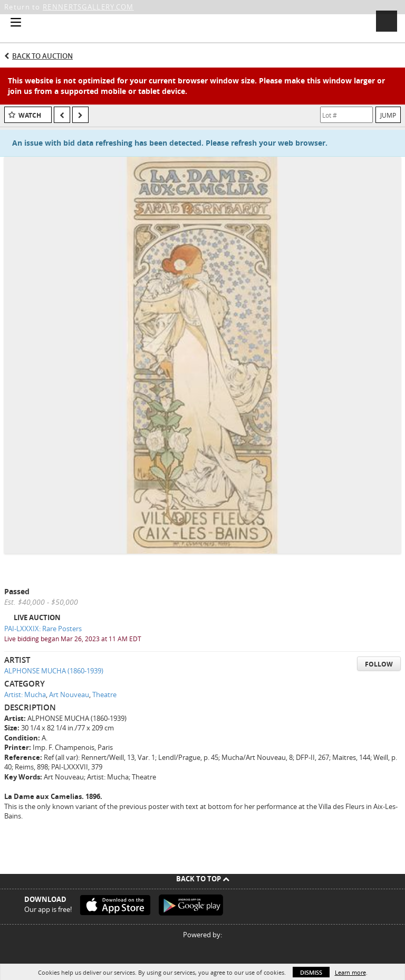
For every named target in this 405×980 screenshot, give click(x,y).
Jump (388, 115)
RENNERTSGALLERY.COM (88, 7)
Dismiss (311, 972)
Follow (379, 664)
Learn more (350, 972)
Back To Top (203, 879)
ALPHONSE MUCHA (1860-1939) (54, 671)
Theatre (104, 694)
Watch (30, 115)
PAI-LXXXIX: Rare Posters (43, 629)
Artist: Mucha (25, 694)
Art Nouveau (69, 694)
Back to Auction (42, 56)
